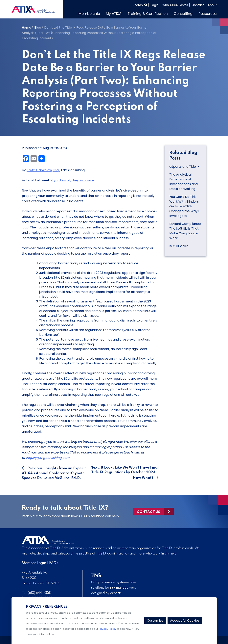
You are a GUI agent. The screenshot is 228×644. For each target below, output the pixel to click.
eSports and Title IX (185, 167)
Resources (208, 14)
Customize (155, 620)
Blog (38, 27)
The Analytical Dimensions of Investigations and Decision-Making (183, 182)
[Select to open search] (140, 5)
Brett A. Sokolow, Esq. (43, 170)
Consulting (183, 14)
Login (155, 5)
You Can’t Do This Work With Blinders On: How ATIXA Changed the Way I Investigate (184, 206)
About (212, 5)
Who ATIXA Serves (175, 5)
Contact (198, 5)
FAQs (54, 563)
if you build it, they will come (73, 180)
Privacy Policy (107, 629)
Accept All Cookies (185, 620)
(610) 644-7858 (39, 593)
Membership (89, 14)
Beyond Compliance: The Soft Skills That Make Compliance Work (185, 231)
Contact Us (148, 512)
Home (26, 27)
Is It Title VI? (179, 246)
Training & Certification (148, 14)
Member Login (34, 563)
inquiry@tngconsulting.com (48, 458)
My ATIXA (114, 14)
